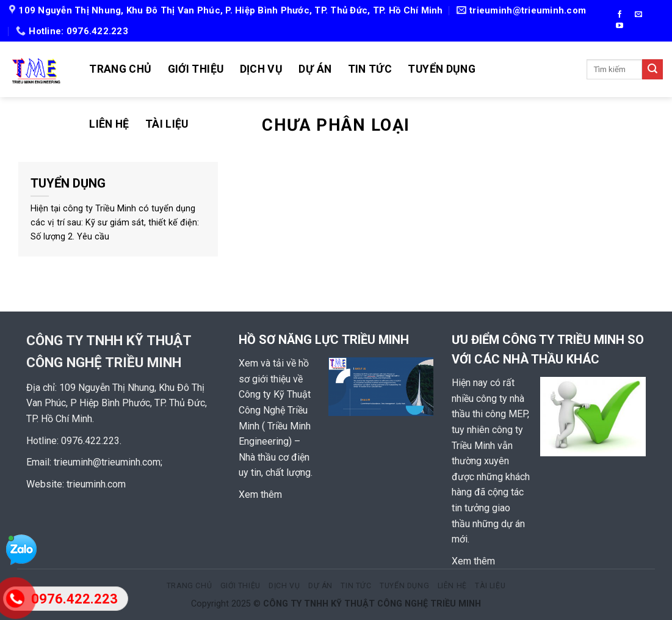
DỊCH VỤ (261, 69)
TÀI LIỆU (167, 124)
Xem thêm (260, 494)
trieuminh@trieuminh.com (107, 462)
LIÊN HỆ (109, 124)
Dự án (315, 69)
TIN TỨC (370, 69)
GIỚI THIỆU (196, 69)
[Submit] (652, 70)
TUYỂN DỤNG (442, 69)
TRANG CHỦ (120, 69)
